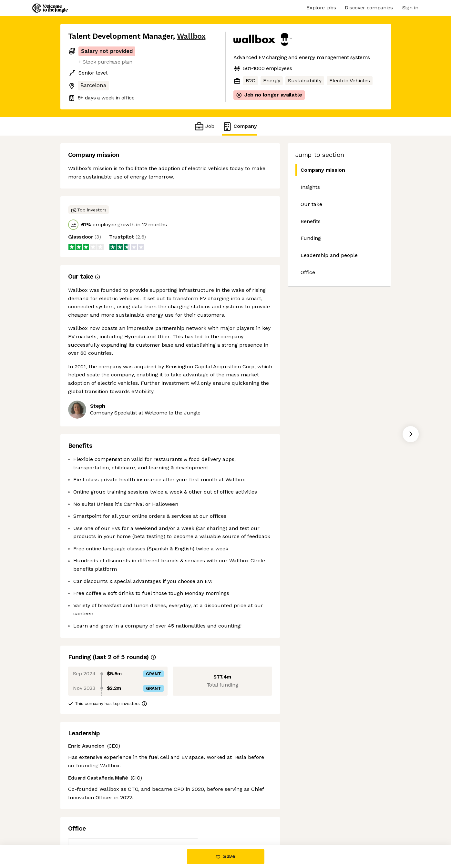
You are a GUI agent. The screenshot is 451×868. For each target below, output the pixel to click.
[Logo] (50, 8)
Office (308, 272)
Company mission (320, 170)
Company (240, 126)
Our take (311, 204)
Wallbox (191, 36)
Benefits (311, 221)
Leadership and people (329, 255)
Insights (310, 187)
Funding (311, 238)
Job (204, 126)
